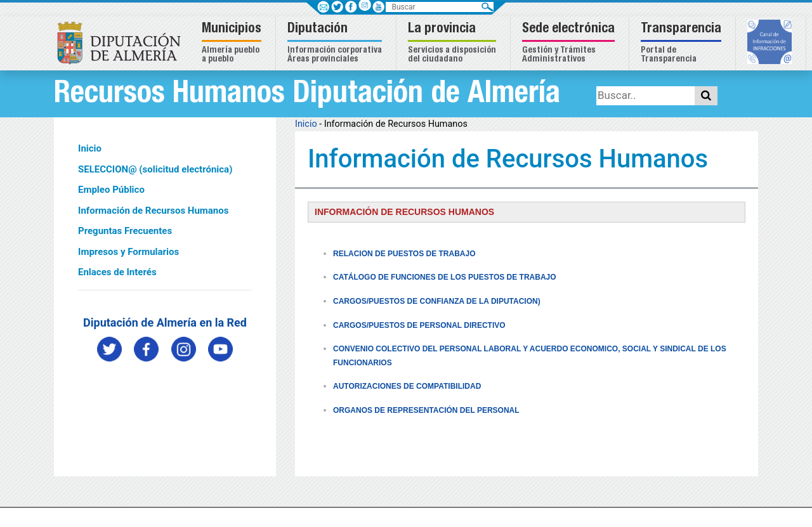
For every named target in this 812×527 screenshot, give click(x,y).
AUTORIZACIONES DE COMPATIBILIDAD (407, 386)
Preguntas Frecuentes (125, 231)
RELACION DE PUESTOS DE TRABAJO (404, 254)
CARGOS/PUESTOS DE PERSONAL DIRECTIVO (419, 325)
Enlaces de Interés (117, 272)
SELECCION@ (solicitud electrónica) (155, 169)
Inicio (90, 148)
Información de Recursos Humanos (153, 211)
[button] (233, 43)
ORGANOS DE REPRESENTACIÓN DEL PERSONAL (426, 410)
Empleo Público (111, 190)
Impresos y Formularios (128, 252)
